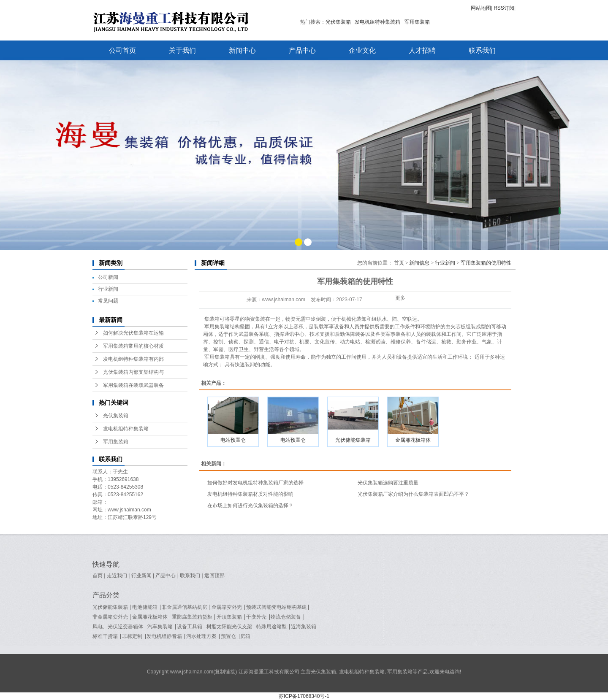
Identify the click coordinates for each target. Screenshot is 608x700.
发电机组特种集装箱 (377, 22)
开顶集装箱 (229, 617)
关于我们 (182, 50)
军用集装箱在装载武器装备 (133, 385)
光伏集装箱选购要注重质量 (388, 483)
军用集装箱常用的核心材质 (133, 346)
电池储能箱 (145, 607)
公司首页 (122, 50)
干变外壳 (256, 617)
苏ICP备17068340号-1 (304, 696)
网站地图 (481, 8)
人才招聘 (422, 50)
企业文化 (362, 50)
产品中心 (302, 50)
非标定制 (132, 636)
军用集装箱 (417, 22)
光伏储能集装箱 (353, 440)
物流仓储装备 (286, 617)
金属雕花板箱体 (413, 440)
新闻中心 (242, 50)
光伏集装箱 (338, 22)
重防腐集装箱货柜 (192, 617)
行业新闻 (108, 289)
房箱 (245, 636)
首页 (399, 263)
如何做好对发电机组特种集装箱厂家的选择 (255, 483)
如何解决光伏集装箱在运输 (133, 333)
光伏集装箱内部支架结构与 (133, 372)
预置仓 (228, 636)
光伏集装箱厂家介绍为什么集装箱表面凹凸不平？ (413, 494)
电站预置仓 (233, 440)
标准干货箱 (105, 636)
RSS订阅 (504, 8)
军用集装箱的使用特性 (486, 263)
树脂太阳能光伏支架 (229, 627)
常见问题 (108, 301)
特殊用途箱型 (271, 627)
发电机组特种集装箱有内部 (133, 359)
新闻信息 (419, 263)
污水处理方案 (201, 636)
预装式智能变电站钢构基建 (277, 607)
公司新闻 (108, 277)
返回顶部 (214, 576)
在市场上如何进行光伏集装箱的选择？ (250, 505)
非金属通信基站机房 (185, 607)
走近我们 (117, 576)
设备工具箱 (190, 627)
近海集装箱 (304, 627)
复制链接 (225, 672)
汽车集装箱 (160, 627)
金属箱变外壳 (227, 607)
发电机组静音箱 (164, 636)
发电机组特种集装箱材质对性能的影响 (250, 494)
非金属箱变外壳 (110, 617)
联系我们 (482, 50)
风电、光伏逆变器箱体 (118, 627)
